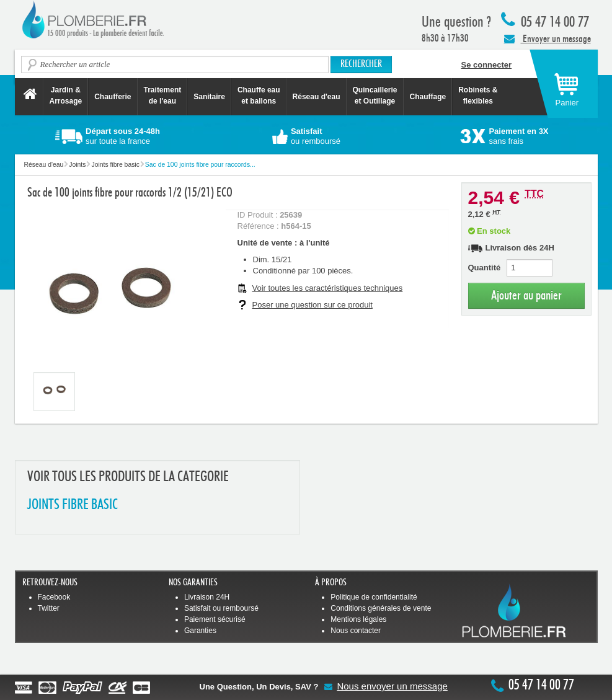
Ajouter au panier (526, 295)
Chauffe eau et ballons (259, 95)
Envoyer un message (548, 38)
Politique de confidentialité (374, 597)
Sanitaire (209, 97)
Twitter (49, 608)
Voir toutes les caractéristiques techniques (328, 288)
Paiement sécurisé (215, 619)
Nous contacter (356, 631)
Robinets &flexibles (478, 95)
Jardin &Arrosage (66, 95)
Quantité (485, 268)
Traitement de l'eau (163, 95)
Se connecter (487, 65)
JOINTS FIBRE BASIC (73, 505)
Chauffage (428, 97)
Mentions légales (358, 619)
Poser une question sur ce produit (313, 305)
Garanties (200, 631)
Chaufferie (113, 97)
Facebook (54, 597)
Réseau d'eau (317, 97)
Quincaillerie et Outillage (375, 95)
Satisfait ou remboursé (221, 608)
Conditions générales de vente (381, 608)
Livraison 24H (207, 597)
